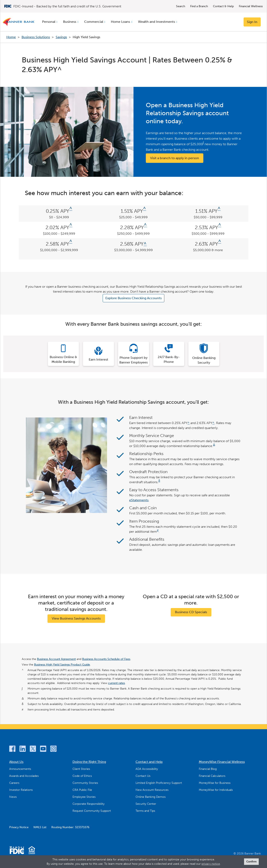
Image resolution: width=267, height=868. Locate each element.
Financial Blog (208, 769)
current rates (116, 683)
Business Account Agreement (56, 659)
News (13, 797)
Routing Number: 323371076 (70, 827)
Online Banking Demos (151, 797)
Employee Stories (84, 797)
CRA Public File (82, 790)
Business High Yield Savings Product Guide (62, 665)
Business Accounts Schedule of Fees (106, 659)
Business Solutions (36, 37)
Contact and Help (149, 762)
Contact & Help (223, 6)
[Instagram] (53, 749)
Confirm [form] (251, 862)
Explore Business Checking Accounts (133, 298)
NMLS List (40, 827)
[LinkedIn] (23, 749)
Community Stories (85, 783)
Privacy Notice (19, 827)
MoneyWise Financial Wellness (222, 762)
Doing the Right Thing (89, 762)
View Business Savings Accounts (76, 618)
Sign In (252, 22)
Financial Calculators (212, 776)
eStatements (139, 500)
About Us (16, 762)
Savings (61, 37)
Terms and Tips (145, 811)
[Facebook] (12, 749)
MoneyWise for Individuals (216, 790)
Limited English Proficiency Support (159, 783)
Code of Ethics (82, 776)
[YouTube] (43, 749)
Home (11, 37)
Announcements (20, 769)
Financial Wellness (251, 6)
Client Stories (81, 769)
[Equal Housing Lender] (32, 851)
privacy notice (211, 864)
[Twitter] (33, 749)
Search (181, 6)
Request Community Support (92, 811)
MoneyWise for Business (215, 783)
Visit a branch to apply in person (175, 158)
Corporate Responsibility (89, 804)
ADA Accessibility (147, 769)
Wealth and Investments (157, 22)
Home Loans (120, 22)
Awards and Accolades (24, 776)
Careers (14, 783)
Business (70, 22)
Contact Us (143, 776)
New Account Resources (152, 790)
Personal (49, 22)
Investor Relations (21, 790)
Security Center (146, 804)
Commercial (94, 22)
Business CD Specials (191, 612)
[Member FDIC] (17, 851)
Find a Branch (199, 6)
